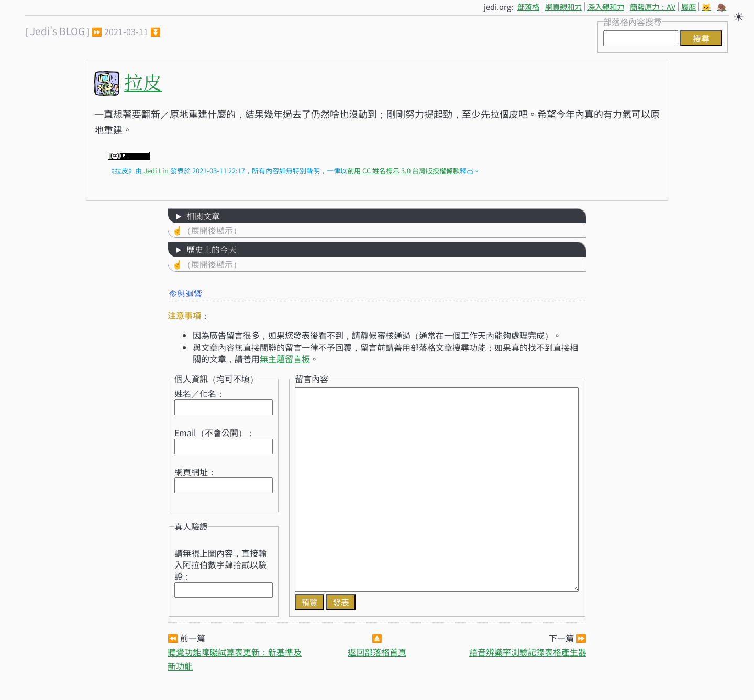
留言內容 (312, 379)
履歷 (689, 7)
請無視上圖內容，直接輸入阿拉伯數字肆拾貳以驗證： (220, 565)
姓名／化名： (199, 393)
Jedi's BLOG (57, 31)
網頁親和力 (563, 7)
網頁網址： (195, 472)
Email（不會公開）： (215, 432)
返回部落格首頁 (377, 652)
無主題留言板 (285, 359)
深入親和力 (606, 7)
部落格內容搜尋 (633, 21)
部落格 (528, 7)
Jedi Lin (156, 170)
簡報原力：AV (653, 7)
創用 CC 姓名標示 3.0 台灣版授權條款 (403, 170)
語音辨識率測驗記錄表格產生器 (528, 652)
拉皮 (143, 81)
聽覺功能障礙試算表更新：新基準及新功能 (235, 659)
